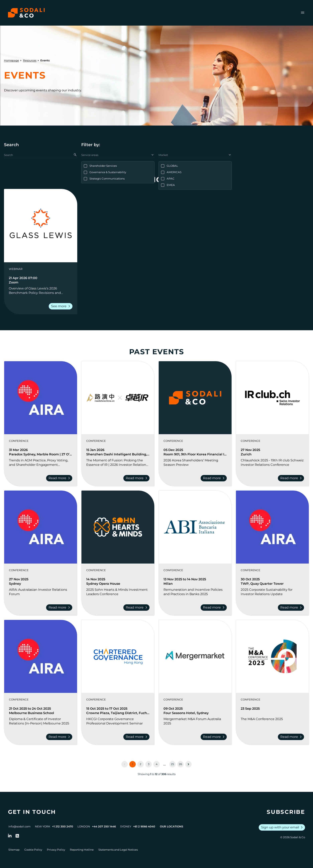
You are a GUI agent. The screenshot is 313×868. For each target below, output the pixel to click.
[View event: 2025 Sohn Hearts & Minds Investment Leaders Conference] (118, 527)
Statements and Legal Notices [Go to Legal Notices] (118, 850)
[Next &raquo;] (188, 764)
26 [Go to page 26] (180, 764)
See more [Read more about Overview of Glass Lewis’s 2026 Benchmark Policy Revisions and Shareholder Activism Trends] (61, 306)
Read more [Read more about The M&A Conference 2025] (292, 737)
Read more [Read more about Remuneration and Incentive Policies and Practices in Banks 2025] (214, 608)
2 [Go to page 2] (141, 764)
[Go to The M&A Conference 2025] (272, 721)
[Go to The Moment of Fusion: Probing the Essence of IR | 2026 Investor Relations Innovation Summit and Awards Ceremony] (118, 463)
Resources (30, 60)
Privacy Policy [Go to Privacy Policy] (56, 850)
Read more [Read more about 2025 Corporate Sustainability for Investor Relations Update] (292, 608)
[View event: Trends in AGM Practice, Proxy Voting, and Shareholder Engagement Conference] (41, 398)
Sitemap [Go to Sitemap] (14, 850)
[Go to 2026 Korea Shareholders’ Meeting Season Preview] (195, 463)
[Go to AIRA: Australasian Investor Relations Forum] (41, 592)
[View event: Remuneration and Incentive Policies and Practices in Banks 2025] (195, 527)
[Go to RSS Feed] (17, 836)
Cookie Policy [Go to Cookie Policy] (33, 850)
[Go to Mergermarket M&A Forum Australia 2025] (195, 721)
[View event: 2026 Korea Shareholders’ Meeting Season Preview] (195, 398)
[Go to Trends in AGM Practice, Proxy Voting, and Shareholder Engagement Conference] (41, 463)
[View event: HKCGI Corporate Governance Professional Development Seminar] (118, 656)
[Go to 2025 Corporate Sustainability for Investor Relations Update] (272, 592)
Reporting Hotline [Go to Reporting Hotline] (82, 850)
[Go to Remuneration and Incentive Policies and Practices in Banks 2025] (195, 592)
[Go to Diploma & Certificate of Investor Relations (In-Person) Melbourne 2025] (41, 721)
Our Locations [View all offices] (171, 826)
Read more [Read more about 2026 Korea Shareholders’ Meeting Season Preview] (214, 478)
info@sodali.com (19, 826)
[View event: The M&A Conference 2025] (272, 656)
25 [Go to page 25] (172, 764)
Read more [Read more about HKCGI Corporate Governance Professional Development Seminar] (137, 737)
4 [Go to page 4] (157, 764)
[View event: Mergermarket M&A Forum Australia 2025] (195, 656)
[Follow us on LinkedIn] (10, 836)
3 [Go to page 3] (149, 764)
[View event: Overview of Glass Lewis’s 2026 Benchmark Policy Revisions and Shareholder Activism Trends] (41, 226)
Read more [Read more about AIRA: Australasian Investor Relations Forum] (60, 608)
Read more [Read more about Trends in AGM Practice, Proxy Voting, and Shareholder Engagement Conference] (60, 478)
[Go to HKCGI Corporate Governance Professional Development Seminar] (118, 721)
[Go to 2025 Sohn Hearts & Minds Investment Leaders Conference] (118, 592)
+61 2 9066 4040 (144, 826)
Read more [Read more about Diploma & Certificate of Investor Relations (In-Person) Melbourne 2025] (60, 737)
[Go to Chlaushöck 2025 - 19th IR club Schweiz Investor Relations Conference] (272, 463)
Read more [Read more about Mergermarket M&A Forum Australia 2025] (214, 737)
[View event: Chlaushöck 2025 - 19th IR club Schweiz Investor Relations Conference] (272, 398)
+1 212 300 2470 (63, 826)
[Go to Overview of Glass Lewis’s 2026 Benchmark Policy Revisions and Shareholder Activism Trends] (41, 291)
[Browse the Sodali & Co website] (26, 13)
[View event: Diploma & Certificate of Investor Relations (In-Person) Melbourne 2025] (41, 656)
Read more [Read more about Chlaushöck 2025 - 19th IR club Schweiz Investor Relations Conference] (292, 478)
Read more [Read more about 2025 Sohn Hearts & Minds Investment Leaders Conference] (137, 608)
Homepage (11, 60)
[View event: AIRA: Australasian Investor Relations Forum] (41, 527)
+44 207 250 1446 (104, 826)
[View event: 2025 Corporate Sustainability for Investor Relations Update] (272, 527)
